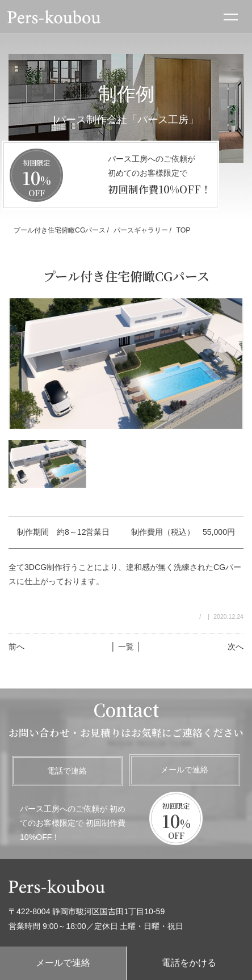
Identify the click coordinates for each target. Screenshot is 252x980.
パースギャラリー (141, 230)
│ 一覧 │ (126, 647)
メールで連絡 (184, 770)
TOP (183, 230)
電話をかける (189, 963)
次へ (236, 647)
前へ (16, 647)
